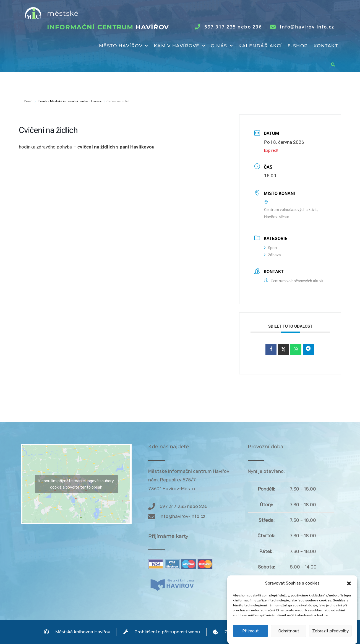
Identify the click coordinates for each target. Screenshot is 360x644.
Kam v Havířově (180, 46)
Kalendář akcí (260, 46)
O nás (222, 46)
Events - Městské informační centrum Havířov (70, 101)
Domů (28, 101)
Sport (271, 248)
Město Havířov (124, 46)
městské (63, 13)
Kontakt (326, 46)
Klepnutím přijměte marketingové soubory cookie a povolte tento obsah (76, 484)
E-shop (298, 46)
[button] (349, 595)
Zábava (272, 255)
